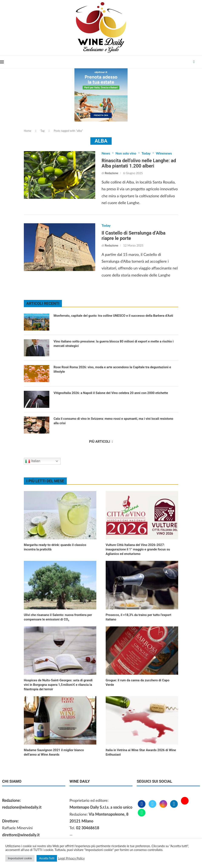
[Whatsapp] (142, 813)
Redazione (112, 173)
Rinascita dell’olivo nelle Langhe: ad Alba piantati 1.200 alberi (139, 163)
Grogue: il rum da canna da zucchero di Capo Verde (138, 683)
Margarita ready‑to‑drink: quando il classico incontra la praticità (55, 547)
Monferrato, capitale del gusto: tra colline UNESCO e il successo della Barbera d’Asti (113, 316)
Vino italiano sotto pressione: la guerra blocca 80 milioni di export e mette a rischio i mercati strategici (114, 344)
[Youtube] (185, 804)
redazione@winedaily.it (22, 807)
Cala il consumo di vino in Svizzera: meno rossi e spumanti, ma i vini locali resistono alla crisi (113, 421)
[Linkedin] (174, 804)
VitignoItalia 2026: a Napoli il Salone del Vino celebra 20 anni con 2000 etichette (111, 393)
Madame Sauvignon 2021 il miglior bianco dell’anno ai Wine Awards (54, 752)
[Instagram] (164, 804)
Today (146, 153)
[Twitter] (153, 804)
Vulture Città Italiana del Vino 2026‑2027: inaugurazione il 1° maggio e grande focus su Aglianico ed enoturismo (138, 549)
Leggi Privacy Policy (71, 858)
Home (28, 131)
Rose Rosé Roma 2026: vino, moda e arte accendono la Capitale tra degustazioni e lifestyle (112, 369)
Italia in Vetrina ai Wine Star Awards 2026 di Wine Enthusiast (141, 752)
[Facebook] (194, 62)
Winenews (164, 153)
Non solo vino (126, 153)
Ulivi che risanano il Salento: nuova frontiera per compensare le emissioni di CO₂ (58, 617)
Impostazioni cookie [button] (20, 858)
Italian (33, 461)
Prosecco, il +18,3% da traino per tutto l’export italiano (138, 617)
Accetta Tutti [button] (47, 858)
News (106, 153)
